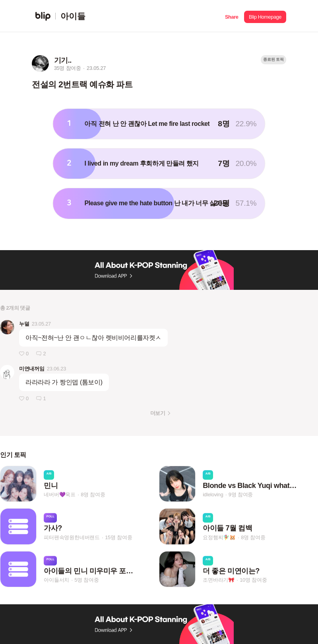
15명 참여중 (118, 537)
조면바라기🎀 (219, 580)
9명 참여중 (241, 495)
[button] (232, 16)
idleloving (213, 495)
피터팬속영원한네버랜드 (72, 537)
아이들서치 (56, 580)
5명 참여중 (86, 580)
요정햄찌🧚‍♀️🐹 (219, 537)
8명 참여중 (93, 495)
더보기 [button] (158, 413)
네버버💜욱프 (60, 495)
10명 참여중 (253, 580)
